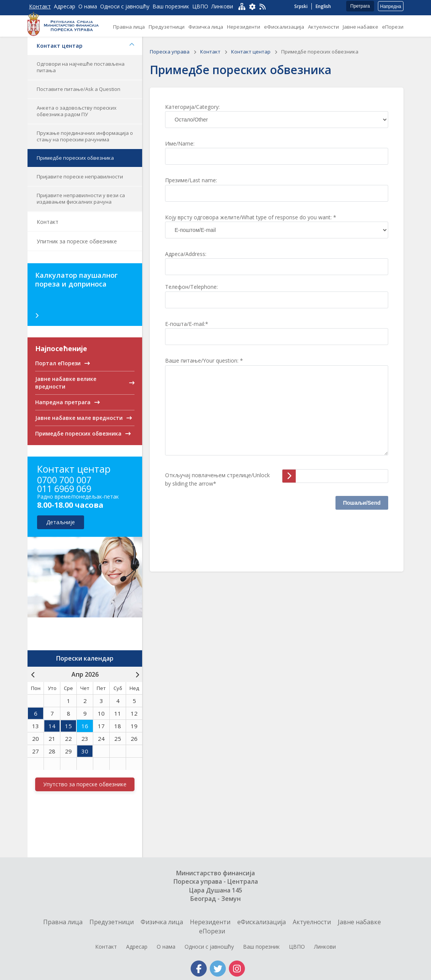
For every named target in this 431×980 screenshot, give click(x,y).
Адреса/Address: (186, 254)
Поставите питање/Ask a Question (79, 89)
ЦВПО (297, 947)
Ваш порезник (261, 947)
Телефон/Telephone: (191, 287)
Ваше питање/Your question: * (204, 360)
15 (68, 726)
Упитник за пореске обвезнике (77, 241)
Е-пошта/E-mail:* (187, 324)
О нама (166, 947)
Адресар (137, 947)
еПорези (212, 931)
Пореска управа (170, 52)
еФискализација (262, 922)
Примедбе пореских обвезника (75, 158)
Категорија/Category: (192, 107)
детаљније (61, 522)
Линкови (325, 947)
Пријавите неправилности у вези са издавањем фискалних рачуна (81, 198)
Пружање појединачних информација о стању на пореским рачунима (85, 136)
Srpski (301, 6)
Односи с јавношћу (209, 947)
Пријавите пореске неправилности (80, 177)
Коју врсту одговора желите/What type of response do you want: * (251, 217)
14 (52, 726)
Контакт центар (86, 46)
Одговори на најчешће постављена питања (81, 67)
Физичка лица (162, 922)
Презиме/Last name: (191, 180)
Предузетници (112, 922)
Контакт (48, 222)
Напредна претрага (391, 7)
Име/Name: (180, 143)
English (323, 6)
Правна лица (63, 922)
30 (85, 751)
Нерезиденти (210, 922)
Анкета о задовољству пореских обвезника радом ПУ (77, 111)
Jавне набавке (359, 922)
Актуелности (312, 922)
